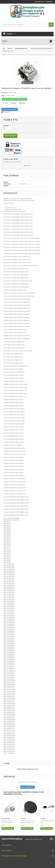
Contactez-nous (39, 2)
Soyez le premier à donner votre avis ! (27, 769)
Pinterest (23, 103)
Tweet (5, 103)
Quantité (6, 126)
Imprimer (7, 112)
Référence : (5, 93)
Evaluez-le (27, 166)
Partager (14, 103)
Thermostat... (6, 818)
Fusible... (43, 818)
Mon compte (6, 850)
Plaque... (24, 818)
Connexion (49, 2)
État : (3, 96)
